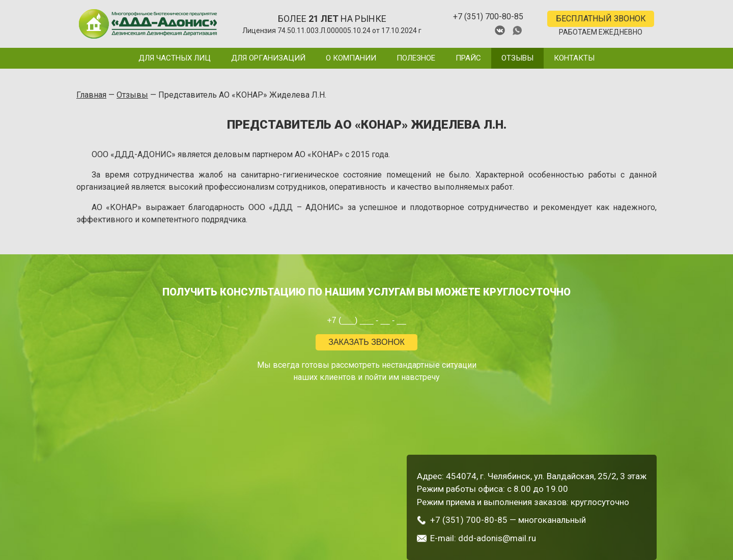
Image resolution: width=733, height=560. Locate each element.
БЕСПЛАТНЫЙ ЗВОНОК (601, 19)
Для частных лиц (175, 58)
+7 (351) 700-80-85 (488, 17)
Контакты (574, 58)
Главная (91, 95)
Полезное (416, 58)
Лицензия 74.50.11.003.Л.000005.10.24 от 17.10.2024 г (332, 31)
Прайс (468, 58)
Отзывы (517, 58)
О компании (351, 58)
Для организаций (268, 58)
